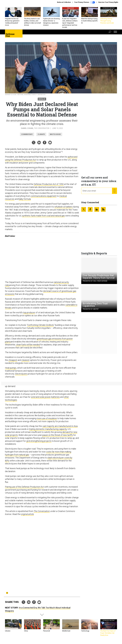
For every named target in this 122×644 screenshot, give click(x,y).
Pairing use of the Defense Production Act (24, 489)
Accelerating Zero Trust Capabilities (95, 306)
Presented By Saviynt (91, 311)
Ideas (42, 101)
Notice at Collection (64, 2)
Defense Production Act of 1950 (49, 186)
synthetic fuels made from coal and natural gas (43, 217)
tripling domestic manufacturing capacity (48, 431)
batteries (56, 399)
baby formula (25, 201)
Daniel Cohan (27, 130)
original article (27, 516)
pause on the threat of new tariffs (58, 437)
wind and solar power (41, 399)
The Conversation (42, 130)
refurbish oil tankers (64, 208)
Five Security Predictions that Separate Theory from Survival (99, 278)
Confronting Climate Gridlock (40, 327)
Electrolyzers (21, 376)
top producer (29, 314)
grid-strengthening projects (39, 443)
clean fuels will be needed (28, 346)
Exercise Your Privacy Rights (108, 2)
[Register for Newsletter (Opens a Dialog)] (114, 193)
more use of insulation (47, 420)
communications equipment (44, 198)
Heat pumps (11, 370)
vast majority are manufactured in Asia (60, 428)
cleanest (25, 362)
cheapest (13, 362)
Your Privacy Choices (85, 2)
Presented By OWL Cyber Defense (95, 283)
